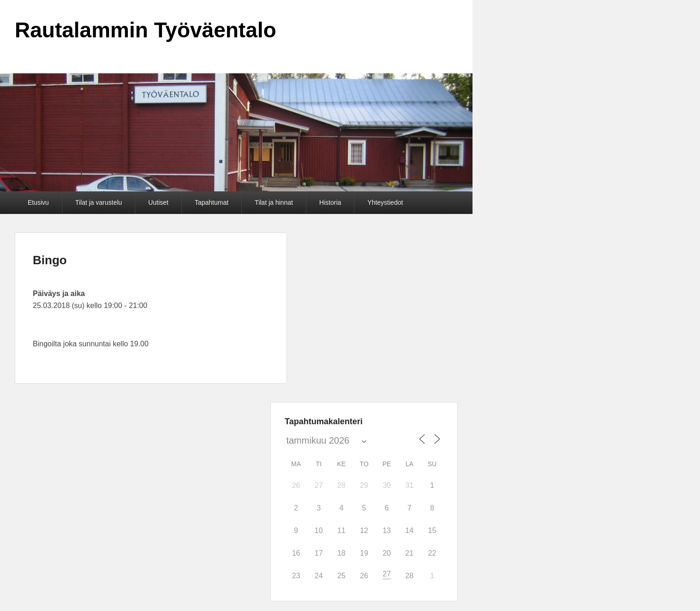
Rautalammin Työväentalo (146, 30)
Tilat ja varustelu (99, 202)
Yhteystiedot (385, 202)
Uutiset (158, 202)
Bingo (50, 260)
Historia (330, 202)
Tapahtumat (212, 202)
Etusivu (38, 202)
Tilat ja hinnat (274, 202)
